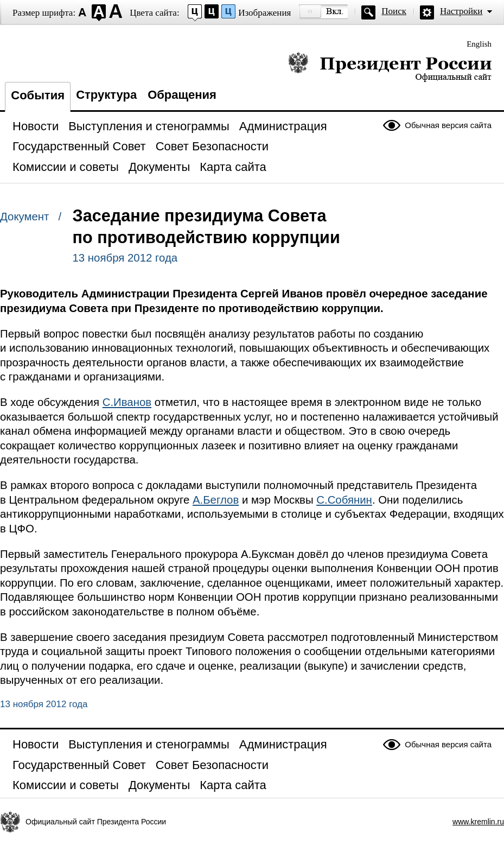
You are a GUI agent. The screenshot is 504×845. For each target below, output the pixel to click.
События (38, 95)
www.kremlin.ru (478, 822)
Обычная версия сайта (448, 125)
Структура (106, 95)
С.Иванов (127, 402)
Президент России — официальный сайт (390, 66)
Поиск (394, 11)
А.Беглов (216, 500)
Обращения (182, 95)
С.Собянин (344, 500)
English (479, 44)
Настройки (461, 11)
